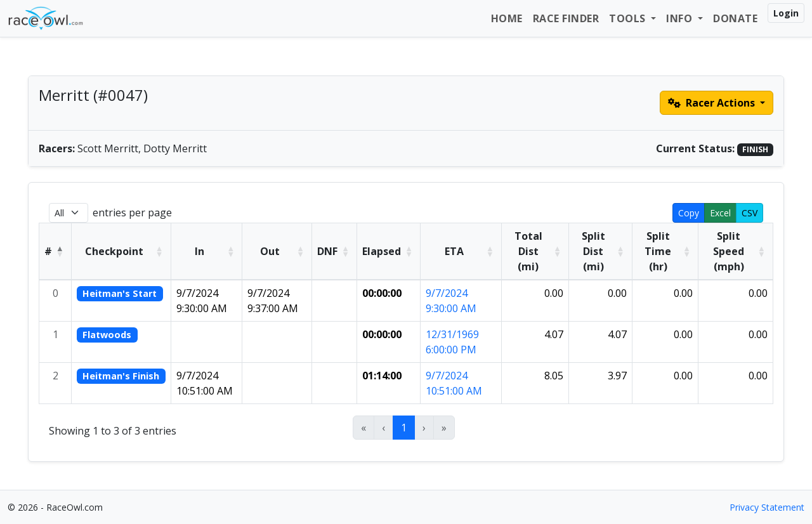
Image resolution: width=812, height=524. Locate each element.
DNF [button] (327, 251)
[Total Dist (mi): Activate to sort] (535, 251)
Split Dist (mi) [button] (593, 251)
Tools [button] (629, 18)
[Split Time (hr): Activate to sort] (665, 251)
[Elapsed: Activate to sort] (389, 251)
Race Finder (566, 18)
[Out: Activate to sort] (277, 251)
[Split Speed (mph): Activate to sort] (736, 251)
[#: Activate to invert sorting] (56, 251)
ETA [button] (454, 251)
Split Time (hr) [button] (658, 251)
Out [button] (270, 251)
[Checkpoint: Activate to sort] (121, 251)
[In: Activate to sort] (206, 251)
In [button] (200, 251)
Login (786, 13)
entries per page (132, 213)
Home (507, 18)
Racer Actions (713, 103)
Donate (735, 18)
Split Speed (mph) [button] (729, 251)
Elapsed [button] (382, 251)
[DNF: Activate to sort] (335, 251)
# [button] (48, 251)
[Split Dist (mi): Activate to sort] (600, 251)
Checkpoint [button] (114, 251)
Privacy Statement (767, 507)
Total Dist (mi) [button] (528, 251)
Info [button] (681, 18)
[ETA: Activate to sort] (461, 251)
